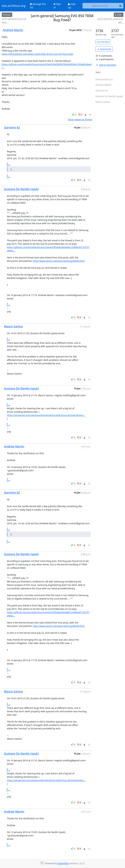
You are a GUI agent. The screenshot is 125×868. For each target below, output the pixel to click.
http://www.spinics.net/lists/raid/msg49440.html (59, 261)
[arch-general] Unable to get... (110, 20)
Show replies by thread (80, 119)
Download (104, 49)
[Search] (120, 6)
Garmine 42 (12, 127)
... (9, 164)
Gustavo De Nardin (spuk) (21, 189)
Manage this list (38, 6)
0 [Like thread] (75, 114)
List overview (103, 42)
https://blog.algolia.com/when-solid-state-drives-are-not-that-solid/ (38, 54)
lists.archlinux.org (14, 6)
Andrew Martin (13, 30)
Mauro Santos (14, 326)
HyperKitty (63, 864)
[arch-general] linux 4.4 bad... (14, 20)
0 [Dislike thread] (81, 114)
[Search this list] (100, 6)
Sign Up (72, 6)
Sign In (57, 6)
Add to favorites (106, 65)
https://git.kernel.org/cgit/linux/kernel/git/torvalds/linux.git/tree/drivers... (46, 415)
